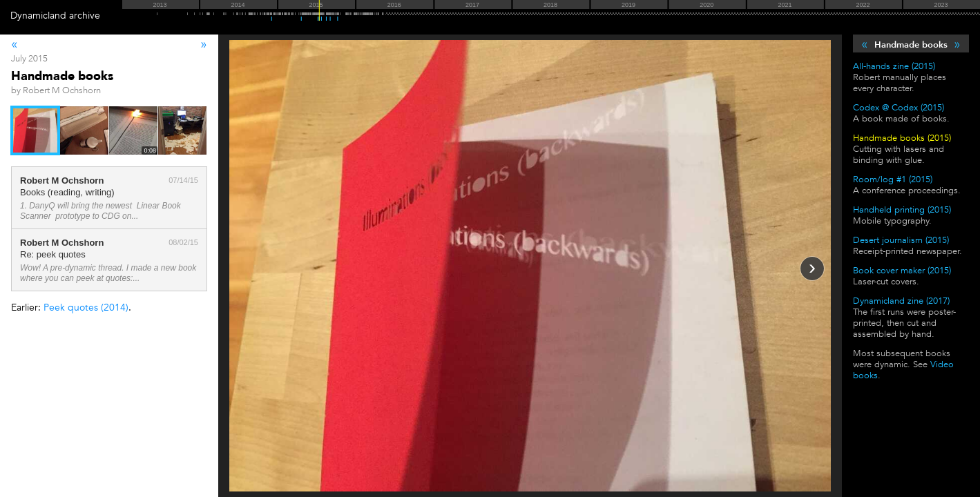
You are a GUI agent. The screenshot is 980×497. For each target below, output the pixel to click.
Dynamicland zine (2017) (901, 301)
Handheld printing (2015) (902, 210)
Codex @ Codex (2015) (899, 108)
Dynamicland (38, 16)
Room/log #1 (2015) (893, 179)
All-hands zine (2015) (894, 66)
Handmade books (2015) (902, 138)
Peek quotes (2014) (86, 308)
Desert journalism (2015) (901, 240)
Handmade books (911, 45)
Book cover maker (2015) (902, 271)
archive (85, 16)
